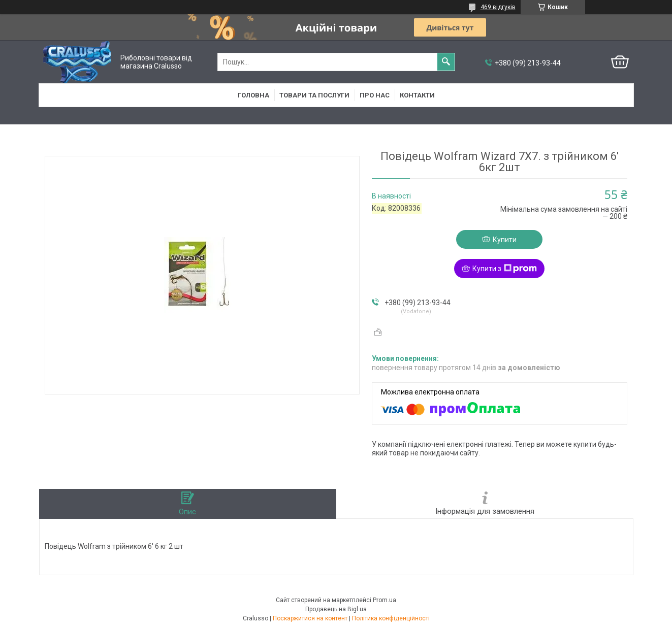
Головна (253, 95)
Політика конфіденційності (391, 618)
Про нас (375, 95)
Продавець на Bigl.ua (336, 609)
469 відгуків (498, 7)
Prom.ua (385, 600)
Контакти (417, 95)
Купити (505, 240)
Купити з (505, 269)
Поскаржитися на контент (310, 618)
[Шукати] (446, 62)
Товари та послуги (314, 95)
